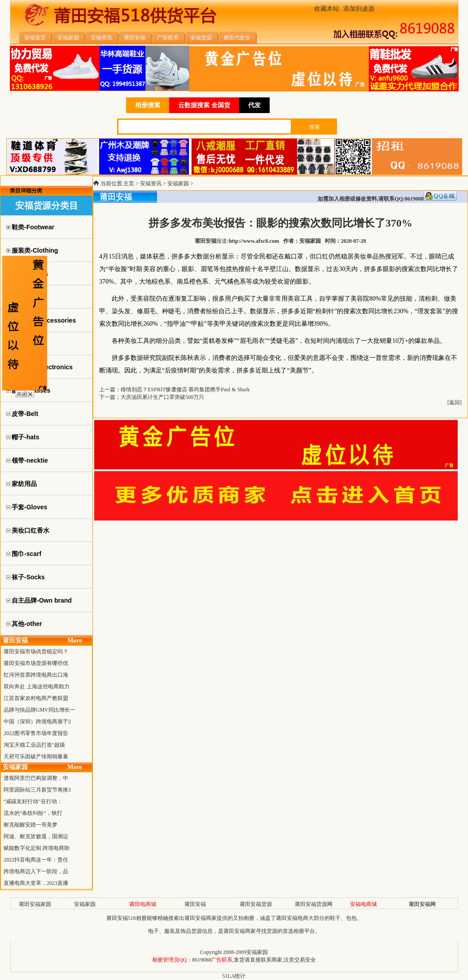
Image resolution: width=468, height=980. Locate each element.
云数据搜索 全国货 (204, 105)
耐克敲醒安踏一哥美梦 (31, 825)
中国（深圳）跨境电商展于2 (37, 722)
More (74, 641)
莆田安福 (195, 904)
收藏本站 (327, 9)
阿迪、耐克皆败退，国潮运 (36, 836)
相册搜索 (148, 105)
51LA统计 (234, 976)
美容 (149, 269)
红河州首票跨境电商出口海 (36, 675)
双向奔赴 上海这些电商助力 (37, 687)
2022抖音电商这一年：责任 (36, 860)
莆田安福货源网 (314, 904)
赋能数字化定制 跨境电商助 (37, 848)
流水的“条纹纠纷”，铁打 (33, 813)
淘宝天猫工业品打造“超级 (34, 745)
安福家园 (178, 184)
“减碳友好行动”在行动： (33, 801)
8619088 (201, 960)
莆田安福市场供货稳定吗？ (36, 652)
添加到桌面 (359, 9)
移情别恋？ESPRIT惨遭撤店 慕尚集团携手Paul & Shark (185, 389)
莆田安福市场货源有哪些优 (36, 663)
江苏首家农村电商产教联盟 (36, 698)
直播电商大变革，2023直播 (36, 883)
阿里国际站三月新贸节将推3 (37, 790)
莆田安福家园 (35, 904)
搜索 (315, 127)
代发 (254, 105)
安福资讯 (151, 184)
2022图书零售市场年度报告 (36, 733)
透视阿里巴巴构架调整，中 (36, 778)
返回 (455, 402)
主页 (129, 184)
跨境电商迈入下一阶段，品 (36, 871)
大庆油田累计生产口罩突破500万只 (162, 397)
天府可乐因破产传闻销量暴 (36, 757)
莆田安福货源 (256, 904)
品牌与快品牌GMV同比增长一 (39, 710)
